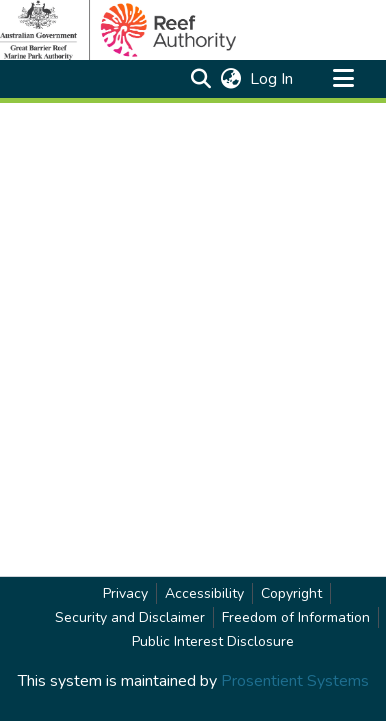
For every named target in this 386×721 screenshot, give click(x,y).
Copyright (291, 593)
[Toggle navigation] (343, 79)
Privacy (125, 593)
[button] (200, 79)
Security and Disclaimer (130, 617)
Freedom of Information (296, 617)
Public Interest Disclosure (213, 641)
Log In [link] (272, 79)
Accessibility (204, 593)
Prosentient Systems (295, 681)
